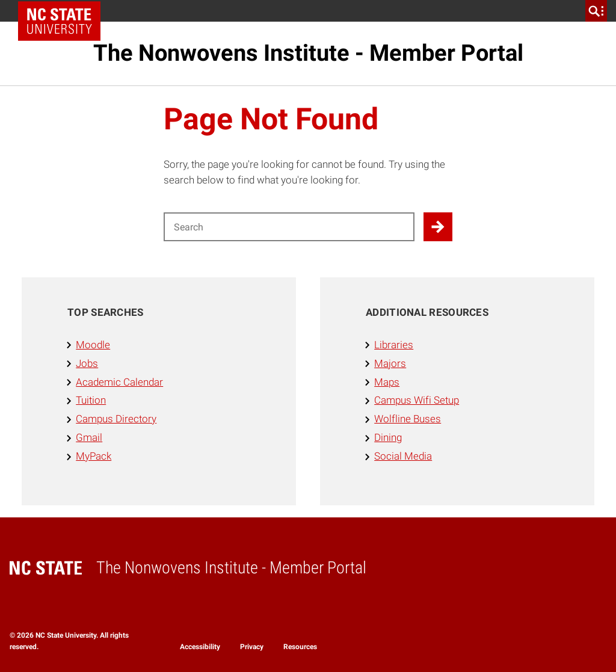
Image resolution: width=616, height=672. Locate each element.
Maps (387, 382)
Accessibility (200, 647)
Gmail (89, 437)
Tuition (91, 400)
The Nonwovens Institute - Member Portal (308, 53)
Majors (390, 363)
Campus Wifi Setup (417, 400)
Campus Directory (116, 419)
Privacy (252, 647)
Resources (300, 647)
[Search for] (289, 227)
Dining (388, 437)
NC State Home (63, 11)
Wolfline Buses (408, 419)
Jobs (87, 363)
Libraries (394, 345)
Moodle (93, 345)
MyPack (94, 456)
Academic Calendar (119, 382)
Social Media (403, 456)
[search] (596, 11)
